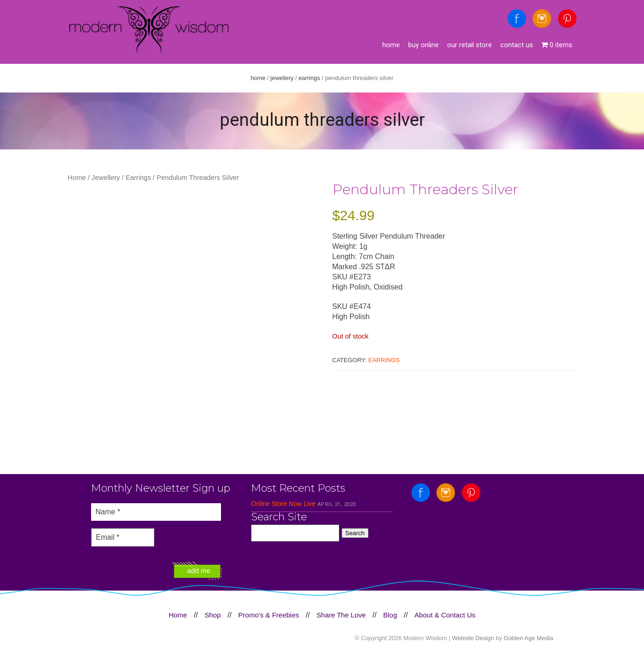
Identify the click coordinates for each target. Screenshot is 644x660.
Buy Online (423, 45)
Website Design (473, 638)
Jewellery (282, 78)
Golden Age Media (529, 638)
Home (391, 45)
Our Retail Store (469, 45)
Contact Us (517, 45)
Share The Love (341, 615)
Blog (390, 615)
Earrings (310, 78)
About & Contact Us (445, 615)
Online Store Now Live (283, 504)
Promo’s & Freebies (268, 615)
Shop (212, 615)
